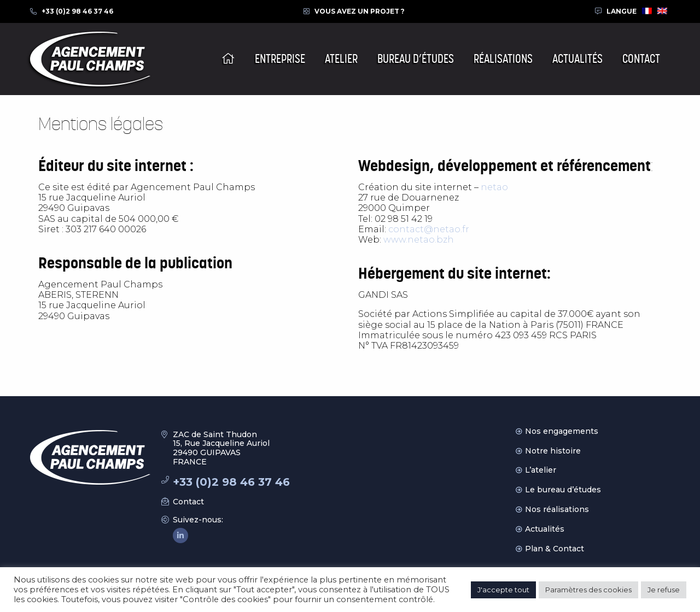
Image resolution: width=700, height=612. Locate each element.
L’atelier (541, 470)
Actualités (545, 529)
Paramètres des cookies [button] (588, 590)
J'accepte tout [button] (503, 590)
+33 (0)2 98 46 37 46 (77, 11)
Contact (188, 502)
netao (494, 187)
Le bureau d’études (563, 490)
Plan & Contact (555, 549)
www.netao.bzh (419, 240)
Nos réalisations (557, 509)
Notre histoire (553, 451)
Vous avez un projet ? (360, 11)
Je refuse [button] (664, 590)
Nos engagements (562, 431)
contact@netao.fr (429, 229)
